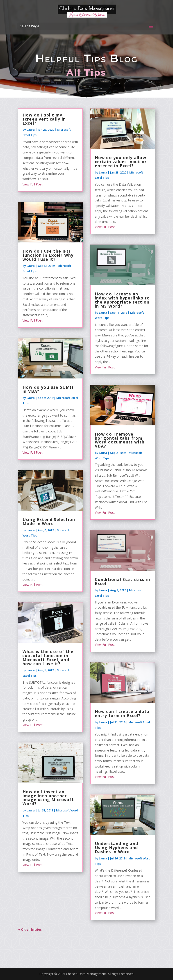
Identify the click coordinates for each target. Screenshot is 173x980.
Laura (31, 130)
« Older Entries (30, 929)
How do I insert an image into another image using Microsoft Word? (48, 798)
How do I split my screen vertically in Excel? (44, 119)
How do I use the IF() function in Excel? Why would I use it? (48, 255)
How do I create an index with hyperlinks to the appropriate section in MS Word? (122, 300)
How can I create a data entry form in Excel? (122, 714)
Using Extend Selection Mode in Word (49, 521)
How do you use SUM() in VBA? (48, 389)
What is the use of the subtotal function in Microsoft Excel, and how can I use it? (48, 658)
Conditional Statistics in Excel (122, 582)
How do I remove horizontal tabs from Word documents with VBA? (120, 440)
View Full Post (33, 184)
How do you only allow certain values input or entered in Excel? (121, 162)
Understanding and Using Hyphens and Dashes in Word (116, 848)
